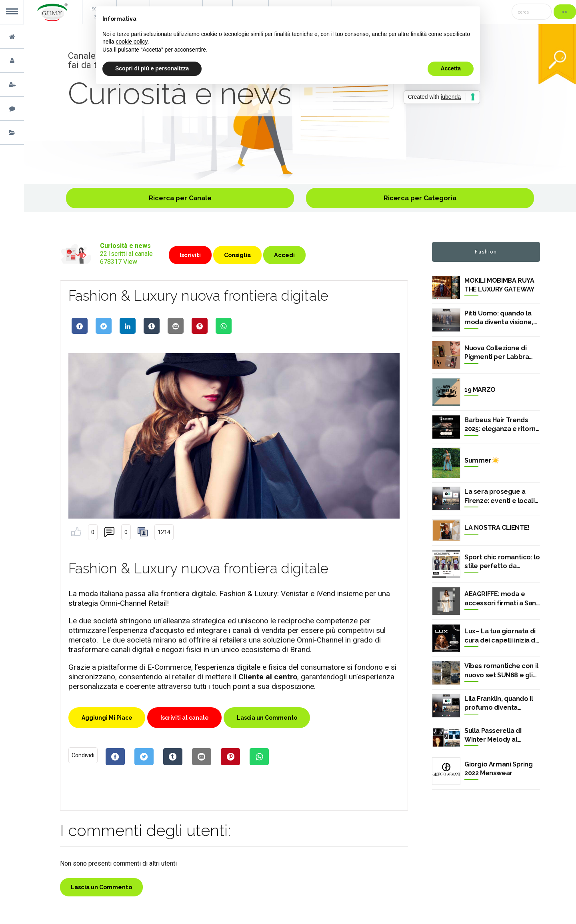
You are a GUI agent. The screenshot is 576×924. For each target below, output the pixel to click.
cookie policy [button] (131, 42)
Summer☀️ (482, 460)
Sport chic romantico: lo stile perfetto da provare (502, 562)
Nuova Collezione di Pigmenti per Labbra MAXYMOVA (497, 353)
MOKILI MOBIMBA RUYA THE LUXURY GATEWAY (499, 285)
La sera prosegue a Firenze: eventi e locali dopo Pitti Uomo (499, 497)
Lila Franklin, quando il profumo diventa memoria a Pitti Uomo (499, 704)
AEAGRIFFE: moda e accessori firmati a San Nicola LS (500, 599)
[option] (300, 104)
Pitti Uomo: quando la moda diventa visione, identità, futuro (499, 318)
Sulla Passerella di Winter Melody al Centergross (493, 736)
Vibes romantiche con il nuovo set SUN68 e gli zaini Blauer (501, 671)
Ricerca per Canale (180, 198)
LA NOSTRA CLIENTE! (497, 528)
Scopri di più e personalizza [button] (152, 68)
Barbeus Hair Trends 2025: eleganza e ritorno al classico (502, 425)
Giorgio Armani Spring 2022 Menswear (499, 769)
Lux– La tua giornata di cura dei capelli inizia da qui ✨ (502, 636)
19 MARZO (480, 390)
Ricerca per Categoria (420, 198)
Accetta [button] (451, 68)
